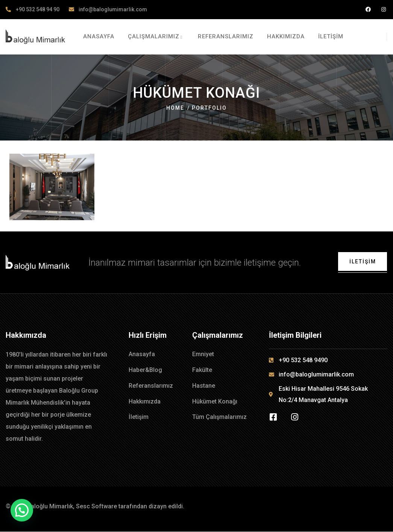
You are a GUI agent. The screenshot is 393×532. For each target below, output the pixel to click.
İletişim (362, 261)
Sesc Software (96, 507)
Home (175, 108)
